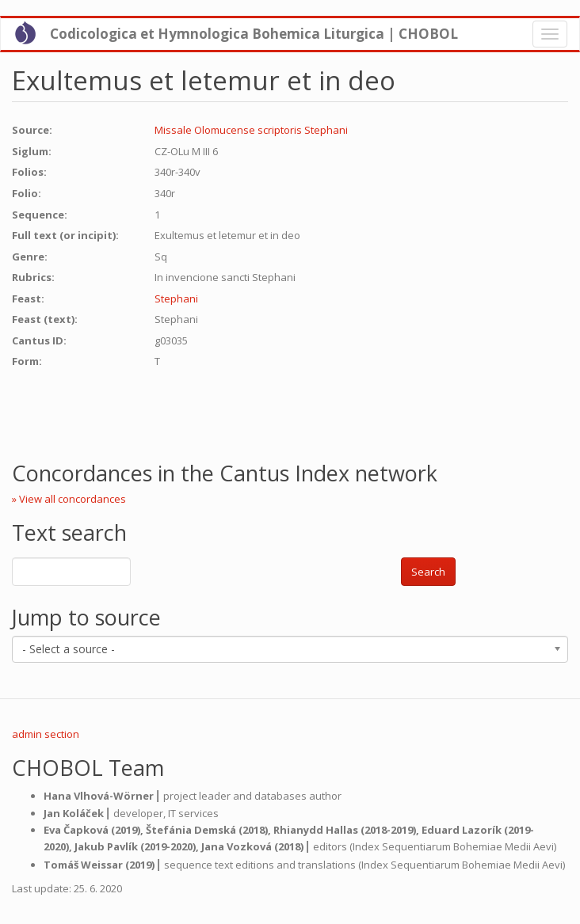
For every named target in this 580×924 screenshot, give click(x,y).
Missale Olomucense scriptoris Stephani (251, 130)
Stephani (176, 298)
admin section (46, 734)
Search (428, 572)
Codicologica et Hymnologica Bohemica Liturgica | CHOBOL (254, 34)
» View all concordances (69, 499)
